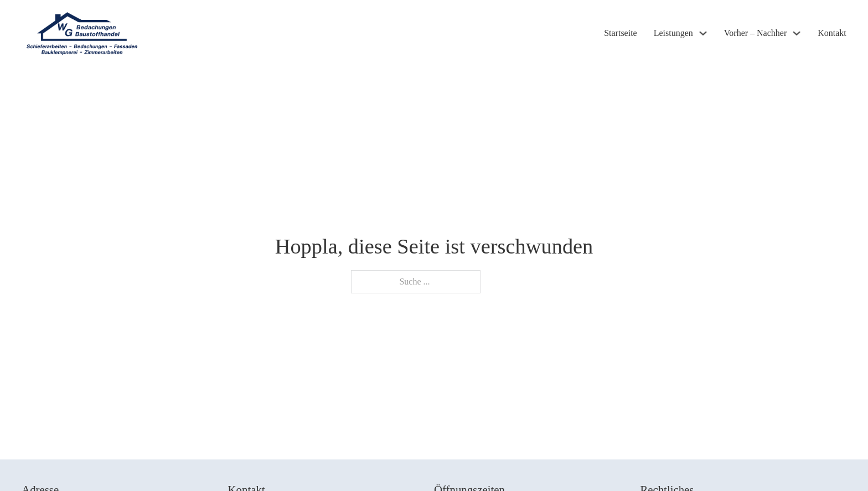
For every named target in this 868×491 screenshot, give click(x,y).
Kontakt (832, 33)
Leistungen (673, 33)
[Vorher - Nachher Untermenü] (797, 33)
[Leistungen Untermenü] (703, 33)
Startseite (621, 33)
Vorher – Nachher (755, 33)
